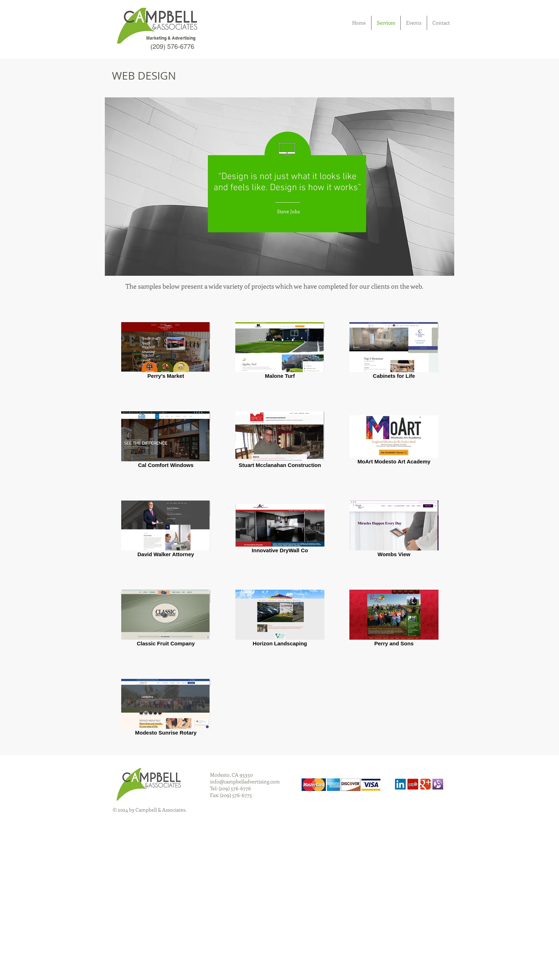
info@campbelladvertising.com (245, 781)
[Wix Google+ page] (425, 784)
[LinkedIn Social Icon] (400, 784)
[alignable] (438, 784)
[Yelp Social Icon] (413, 784)
